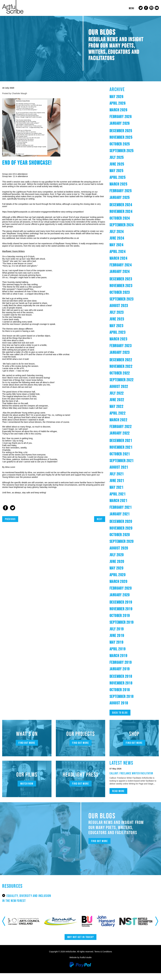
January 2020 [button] (126, 597)
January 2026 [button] (126, 125)
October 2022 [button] (126, 375)
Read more (121, 796)
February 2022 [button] (127, 428)
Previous (12, 521)
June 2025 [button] (121, 166)
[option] (18, 928)
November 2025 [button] (128, 139)
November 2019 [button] (128, 611)
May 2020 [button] (120, 570)
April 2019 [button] (122, 651)
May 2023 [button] (120, 327)
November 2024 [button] (128, 213)
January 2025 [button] (126, 199)
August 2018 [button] (124, 705)
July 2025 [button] (120, 159)
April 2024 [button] (122, 253)
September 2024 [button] (129, 227)
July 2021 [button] (120, 476)
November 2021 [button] (128, 449)
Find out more (27, 745)
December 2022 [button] (128, 361)
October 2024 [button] (126, 220)
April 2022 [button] (122, 415)
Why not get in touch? (80, 944)
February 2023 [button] (127, 347)
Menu (130, 8)
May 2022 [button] (120, 408)
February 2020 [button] (127, 590)
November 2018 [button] (128, 685)
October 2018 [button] (126, 691)
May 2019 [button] (120, 644)
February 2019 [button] (127, 664)
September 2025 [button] (129, 152)
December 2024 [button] (128, 207)
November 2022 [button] (128, 368)
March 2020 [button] (123, 583)
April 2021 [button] (122, 496)
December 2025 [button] (128, 132)
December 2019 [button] (128, 604)
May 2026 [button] (120, 98)
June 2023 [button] (121, 321)
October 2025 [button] (126, 146)
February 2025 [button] (127, 192)
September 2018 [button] (129, 698)
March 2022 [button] (123, 422)
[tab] (134, 98)
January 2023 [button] (126, 354)
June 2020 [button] (121, 563)
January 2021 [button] (126, 516)
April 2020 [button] (122, 577)
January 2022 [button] (126, 435)
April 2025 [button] (122, 179)
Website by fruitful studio (80, 964)
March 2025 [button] (123, 186)
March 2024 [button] (123, 260)
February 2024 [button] (127, 267)
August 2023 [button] (124, 307)
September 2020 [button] (129, 543)
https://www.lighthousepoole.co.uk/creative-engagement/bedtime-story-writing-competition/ (43, 214)
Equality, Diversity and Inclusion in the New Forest (25, 902)
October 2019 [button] (126, 617)
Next (99, 521)
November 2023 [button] (128, 287)
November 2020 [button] (128, 530)
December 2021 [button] (128, 442)
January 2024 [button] (126, 273)
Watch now (27, 785)
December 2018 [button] (128, 678)
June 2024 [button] (121, 240)
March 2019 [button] (123, 657)
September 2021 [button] (129, 462)
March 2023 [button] (123, 341)
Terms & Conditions (103, 958)
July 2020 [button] (120, 556)
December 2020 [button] (128, 523)
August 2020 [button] (124, 550)
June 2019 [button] (121, 637)
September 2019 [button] (129, 624)
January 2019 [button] (126, 671)
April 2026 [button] (122, 105)
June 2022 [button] (121, 402)
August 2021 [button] (124, 469)
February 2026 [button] (127, 118)
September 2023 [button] (129, 301)
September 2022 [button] (129, 381)
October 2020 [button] (126, 536)
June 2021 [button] (121, 482)
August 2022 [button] (124, 388)
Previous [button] (4, 928)
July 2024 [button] (120, 233)
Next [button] (157, 928)
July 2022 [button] (120, 395)
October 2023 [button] (126, 294)
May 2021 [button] (120, 489)
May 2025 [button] (120, 172)
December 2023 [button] (128, 281)
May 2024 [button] (120, 246)
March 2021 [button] (123, 502)
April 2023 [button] (122, 334)
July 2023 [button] (120, 314)
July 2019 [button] (120, 631)
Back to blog (122, 714)
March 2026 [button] (123, 112)
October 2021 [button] (126, 456)
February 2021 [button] (127, 509)
